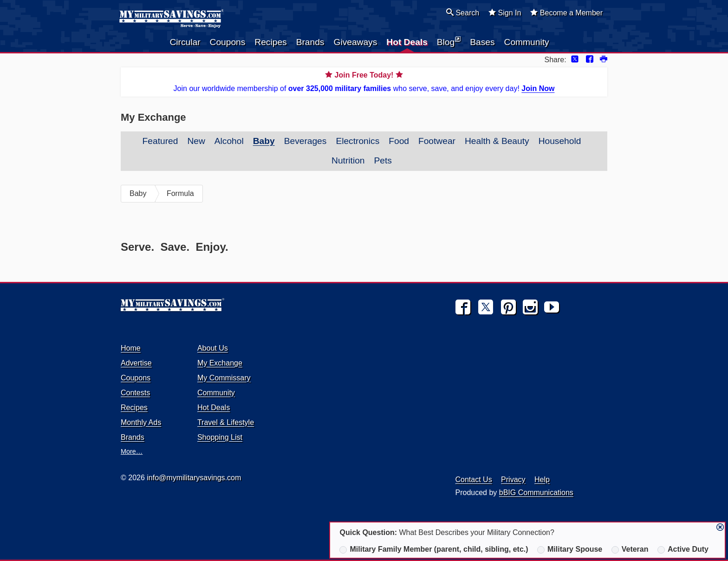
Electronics (357, 141)
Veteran (630, 549)
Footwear (437, 141)
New (196, 141)
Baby (264, 141)
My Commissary (224, 378)
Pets (383, 160)
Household (560, 141)
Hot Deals (407, 42)
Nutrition (348, 160)
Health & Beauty (497, 141)
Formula (180, 193)
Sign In (505, 13)
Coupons (228, 42)
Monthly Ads (141, 422)
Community (527, 42)
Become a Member (566, 13)
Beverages (305, 141)
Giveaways (355, 42)
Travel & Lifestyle (226, 422)
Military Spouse (570, 549)
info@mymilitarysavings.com (194, 478)
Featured (160, 141)
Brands (310, 42)
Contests (135, 393)
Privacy (513, 479)
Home (131, 348)
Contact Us (474, 479)
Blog (449, 41)
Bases (482, 42)
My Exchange (220, 363)
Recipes (270, 42)
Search (463, 13)
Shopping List (220, 437)
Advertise (136, 363)
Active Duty (683, 549)
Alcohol (229, 141)
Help (542, 479)
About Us (213, 348)
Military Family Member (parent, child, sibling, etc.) (434, 549)
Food (399, 141)
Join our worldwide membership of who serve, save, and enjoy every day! (364, 81)
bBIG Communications (536, 493)
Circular (185, 42)
